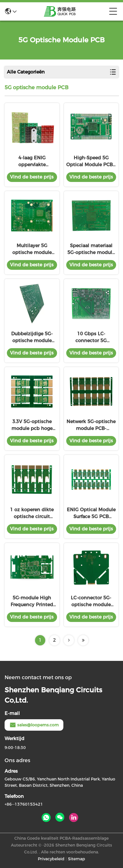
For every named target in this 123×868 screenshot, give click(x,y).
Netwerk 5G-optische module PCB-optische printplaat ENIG (91, 425)
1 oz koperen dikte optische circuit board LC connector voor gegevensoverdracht (32, 514)
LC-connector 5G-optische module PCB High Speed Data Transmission (91, 602)
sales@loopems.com (34, 725)
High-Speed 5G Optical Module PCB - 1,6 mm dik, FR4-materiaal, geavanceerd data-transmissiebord (91, 162)
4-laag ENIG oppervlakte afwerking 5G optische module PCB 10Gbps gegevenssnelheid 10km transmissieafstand (32, 162)
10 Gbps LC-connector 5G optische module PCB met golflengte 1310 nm (91, 338)
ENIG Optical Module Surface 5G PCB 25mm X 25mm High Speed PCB (91, 514)
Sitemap (77, 859)
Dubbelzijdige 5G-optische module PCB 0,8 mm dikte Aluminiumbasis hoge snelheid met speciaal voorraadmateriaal (32, 338)
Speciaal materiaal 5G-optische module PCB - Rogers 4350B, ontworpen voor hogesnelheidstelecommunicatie (91, 249)
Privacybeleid (51, 859)
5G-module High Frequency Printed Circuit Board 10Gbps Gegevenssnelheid (32, 602)
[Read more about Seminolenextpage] (69, 640)
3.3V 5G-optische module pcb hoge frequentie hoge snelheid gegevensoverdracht (32, 425)
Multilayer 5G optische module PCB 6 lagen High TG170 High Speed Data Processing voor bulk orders (32, 249)
